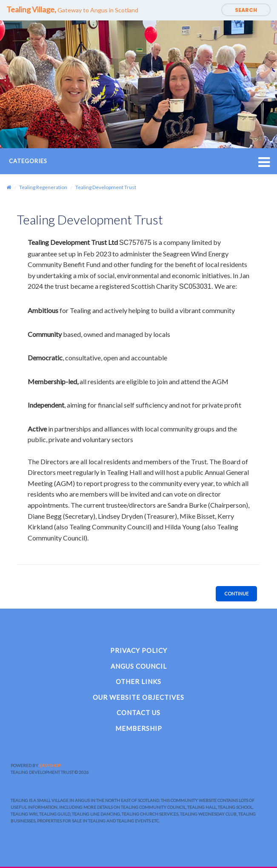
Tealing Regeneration (43, 187)
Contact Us (138, 713)
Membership (139, 728)
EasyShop (50, 765)
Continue (236, 594)
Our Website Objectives (138, 697)
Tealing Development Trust (106, 187)
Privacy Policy (139, 650)
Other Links (138, 681)
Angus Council (139, 666)
